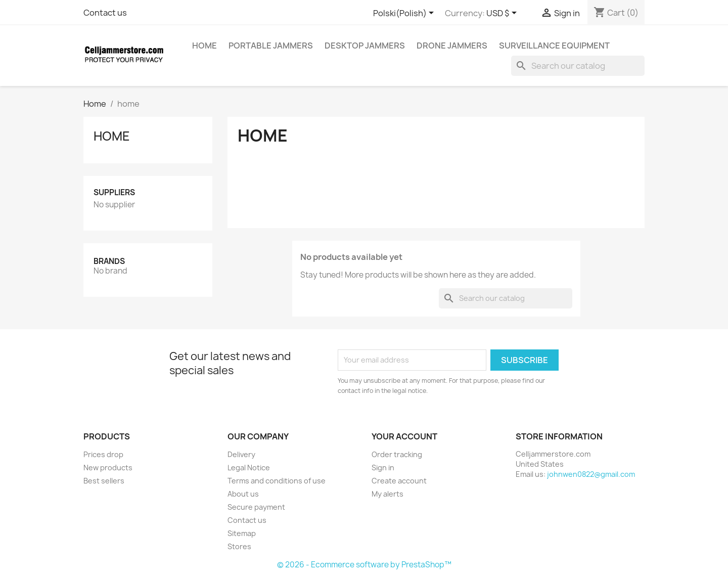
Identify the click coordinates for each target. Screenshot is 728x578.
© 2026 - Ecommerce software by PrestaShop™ (364, 565)
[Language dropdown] (405, 14)
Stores (239, 546)
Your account (404, 436)
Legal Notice (249, 468)
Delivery (241, 454)
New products (108, 468)
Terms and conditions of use (277, 481)
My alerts (388, 494)
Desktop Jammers (365, 46)
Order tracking (397, 454)
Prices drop (103, 454)
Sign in (383, 468)
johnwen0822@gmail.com (591, 474)
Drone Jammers (452, 46)
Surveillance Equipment (554, 46)
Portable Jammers (271, 46)
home (204, 46)
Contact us (105, 13)
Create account (399, 481)
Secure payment (256, 507)
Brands (109, 261)
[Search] (578, 66)
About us (243, 494)
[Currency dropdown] (503, 14)
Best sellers (104, 481)
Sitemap (242, 533)
